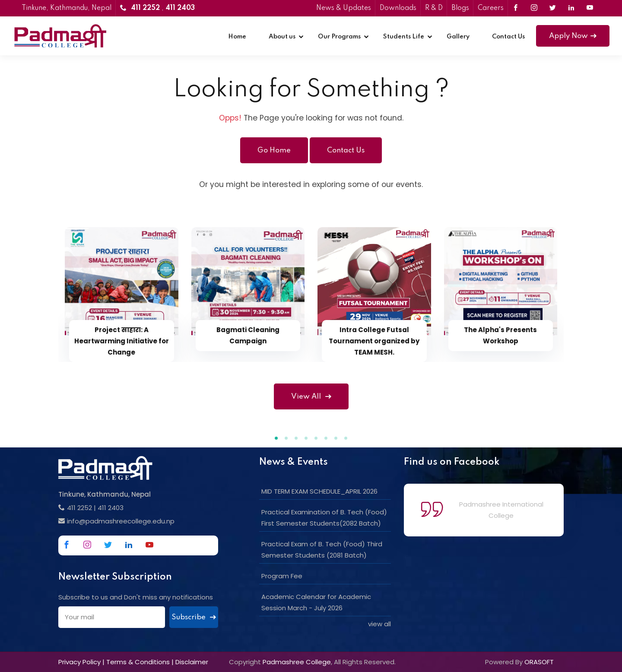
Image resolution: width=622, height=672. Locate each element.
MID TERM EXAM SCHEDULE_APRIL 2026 (319, 491)
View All (311, 397)
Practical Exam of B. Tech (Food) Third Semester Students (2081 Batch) (322, 550)
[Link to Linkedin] (571, 8)
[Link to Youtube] (590, 8)
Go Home (274, 151)
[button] (276, 438)
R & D (434, 8)
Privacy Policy (79, 662)
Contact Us (508, 37)
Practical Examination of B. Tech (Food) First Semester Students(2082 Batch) (324, 518)
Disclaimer (192, 662)
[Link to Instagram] (534, 8)
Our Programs (339, 37)
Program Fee (282, 576)
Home (237, 37)
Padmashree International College (501, 510)
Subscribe (194, 617)
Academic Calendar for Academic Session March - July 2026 (316, 602)
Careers (491, 8)
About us (282, 37)
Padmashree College (297, 662)
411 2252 (79, 508)
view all (379, 624)
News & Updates (344, 8)
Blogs (460, 8)
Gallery (458, 37)
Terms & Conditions (138, 662)
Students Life (404, 37)
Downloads (398, 8)
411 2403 (111, 508)
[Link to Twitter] (553, 8)
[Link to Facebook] (516, 8)
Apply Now (573, 36)
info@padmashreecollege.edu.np (121, 521)
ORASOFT (539, 662)
